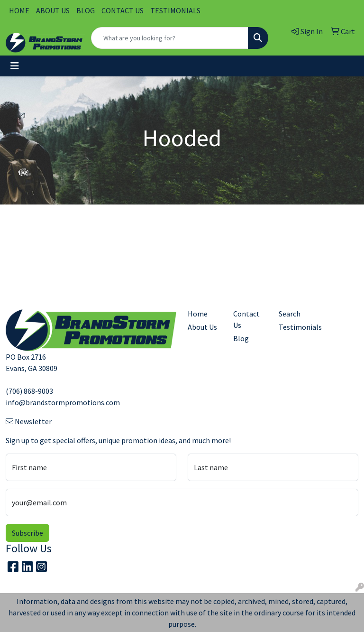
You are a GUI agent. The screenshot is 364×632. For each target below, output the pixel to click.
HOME (19, 10)
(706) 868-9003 (29, 391)
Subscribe (27, 533)
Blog (241, 338)
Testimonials (296, 327)
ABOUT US (53, 10)
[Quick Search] (170, 38)
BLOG (86, 10)
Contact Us (246, 319)
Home (198, 314)
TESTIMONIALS (175, 10)
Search (290, 314)
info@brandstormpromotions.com (63, 402)
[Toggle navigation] (15, 66)
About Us (202, 327)
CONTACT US (123, 10)
